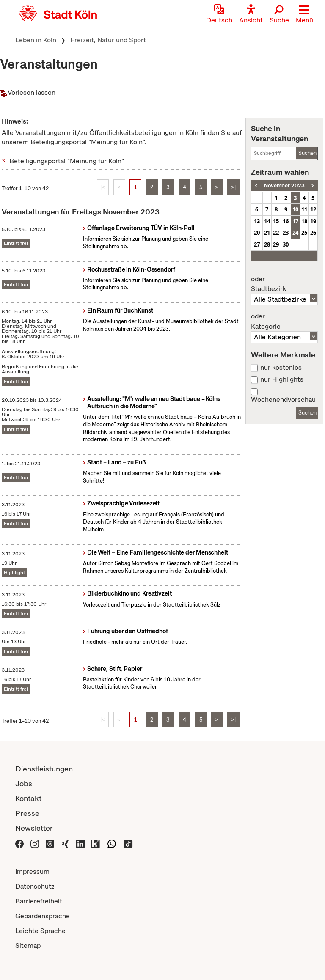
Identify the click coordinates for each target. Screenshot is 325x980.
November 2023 (284, 185)
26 (313, 233)
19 (313, 221)
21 (267, 233)
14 (267, 221)
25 (304, 233)
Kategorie (284, 321)
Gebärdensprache (43, 916)
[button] (304, 15)
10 (295, 209)
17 (295, 221)
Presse (27, 813)
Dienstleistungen (44, 769)
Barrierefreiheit (39, 901)
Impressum (32, 872)
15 (276, 221)
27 (257, 244)
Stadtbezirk (284, 284)
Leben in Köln (36, 40)
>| (233, 187)
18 (304, 221)
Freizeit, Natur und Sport (108, 40)
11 (304, 209)
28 (267, 244)
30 (286, 244)
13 (257, 221)
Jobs (24, 784)
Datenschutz (35, 886)
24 (295, 233)
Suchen (307, 153)
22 (276, 233)
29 (276, 244)
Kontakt (28, 798)
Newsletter (34, 828)
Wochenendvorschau (283, 400)
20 (257, 233)
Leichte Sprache (40, 931)
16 (286, 221)
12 (313, 209)
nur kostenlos (281, 368)
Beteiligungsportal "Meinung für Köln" (67, 161)
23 (286, 233)
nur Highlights (282, 379)
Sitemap (28, 946)
